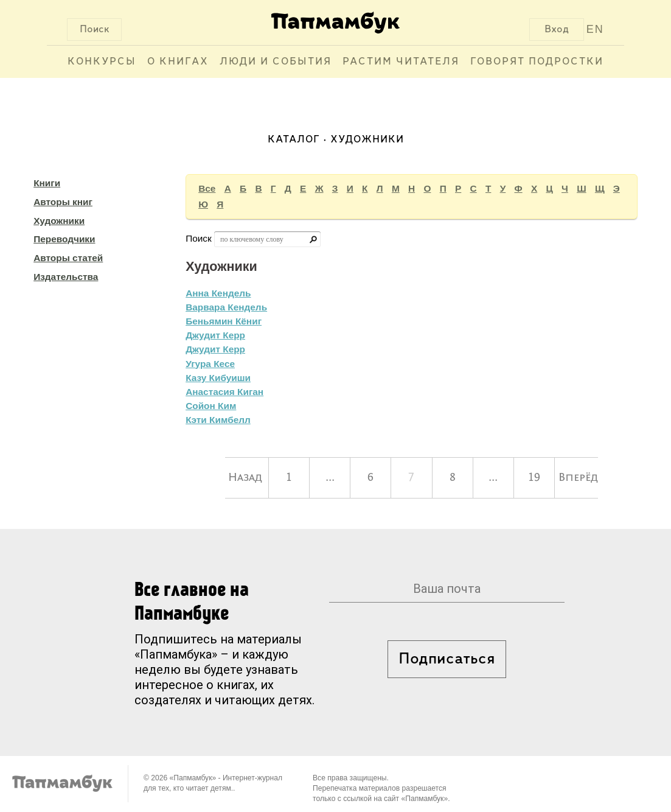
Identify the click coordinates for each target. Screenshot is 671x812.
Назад (245, 478)
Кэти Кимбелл (218, 420)
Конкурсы (102, 62)
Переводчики (64, 239)
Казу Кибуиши (218, 378)
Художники (59, 221)
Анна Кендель (218, 293)
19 (534, 478)
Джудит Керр (215, 335)
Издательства (66, 277)
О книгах (178, 62)
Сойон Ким (211, 406)
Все (207, 188)
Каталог (294, 140)
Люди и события (276, 62)
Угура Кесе (210, 364)
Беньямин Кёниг (224, 321)
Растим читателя (401, 62)
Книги (47, 183)
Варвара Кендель (226, 307)
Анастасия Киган (224, 392)
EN (595, 29)
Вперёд (578, 478)
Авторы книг (63, 202)
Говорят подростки (537, 62)
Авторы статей (68, 258)
